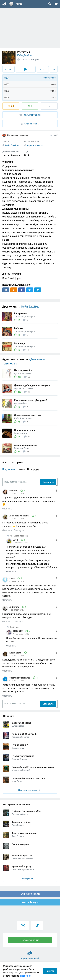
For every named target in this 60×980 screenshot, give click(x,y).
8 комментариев (30, 115)
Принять (50, 971)
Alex (16, 540)
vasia (12, 578)
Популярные (9, 469)
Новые (21, 469)
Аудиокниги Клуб (30, 952)
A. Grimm (14, 607)
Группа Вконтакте (30, 894)
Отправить (48, 482)
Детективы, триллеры (15, 135)
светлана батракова (20, 678)
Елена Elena (16, 653)
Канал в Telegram (30, 902)
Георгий (14, 491)
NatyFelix (18, 631)
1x (54, 69)
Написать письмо (30, 940)
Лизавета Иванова (19, 516)
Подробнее (26, 976)
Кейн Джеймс (25, 55)
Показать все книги (29, 790)
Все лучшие (29, 878)
